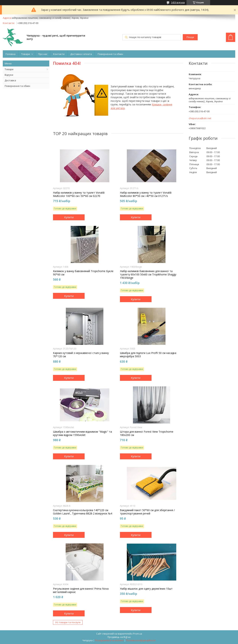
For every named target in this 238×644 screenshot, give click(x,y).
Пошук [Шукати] (190, 37)
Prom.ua (138, 634)
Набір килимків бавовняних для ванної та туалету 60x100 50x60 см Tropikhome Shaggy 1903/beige (148, 274)
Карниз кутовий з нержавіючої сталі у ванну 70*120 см (81, 355)
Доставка (10, 80)
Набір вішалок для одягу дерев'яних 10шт (146, 589)
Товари (26, 54)
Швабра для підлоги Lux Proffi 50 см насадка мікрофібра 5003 (148, 355)
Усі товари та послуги (68, 622)
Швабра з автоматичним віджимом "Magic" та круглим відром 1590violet (82, 433)
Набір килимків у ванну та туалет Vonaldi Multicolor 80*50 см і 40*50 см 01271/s (146, 194)
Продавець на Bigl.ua (119, 637)
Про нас (43, 54)
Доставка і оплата (81, 54)
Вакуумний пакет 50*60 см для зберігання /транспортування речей (147, 512)
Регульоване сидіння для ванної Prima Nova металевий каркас (81, 590)
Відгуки (9, 75)
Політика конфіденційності (141, 640)
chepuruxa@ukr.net (200, 118)
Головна (11, 54)
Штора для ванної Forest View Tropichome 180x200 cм (147, 433)
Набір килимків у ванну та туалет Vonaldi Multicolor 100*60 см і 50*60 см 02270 (79, 194)
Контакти (59, 54)
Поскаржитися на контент (109, 640)
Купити (69, 217)
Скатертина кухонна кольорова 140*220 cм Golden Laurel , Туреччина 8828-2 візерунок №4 (83, 512)
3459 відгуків (178, 3)
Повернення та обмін (110, 54)
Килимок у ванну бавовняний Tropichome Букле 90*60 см (83, 273)
